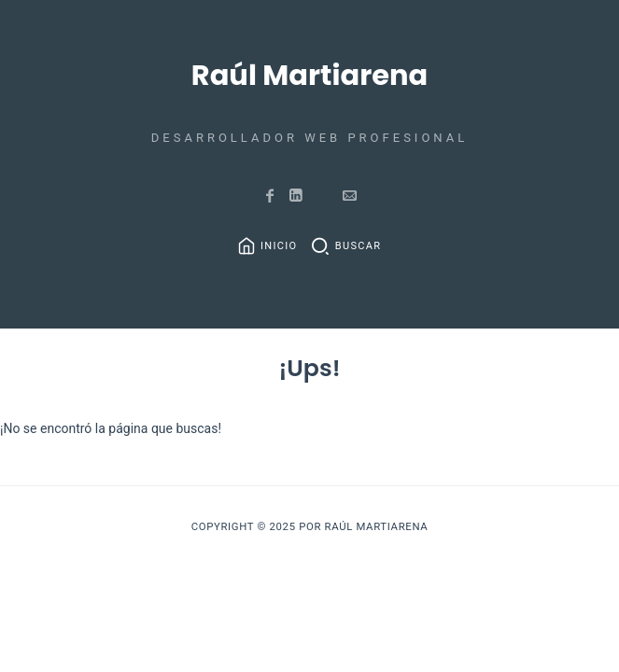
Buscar (359, 246)
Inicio (279, 246)
